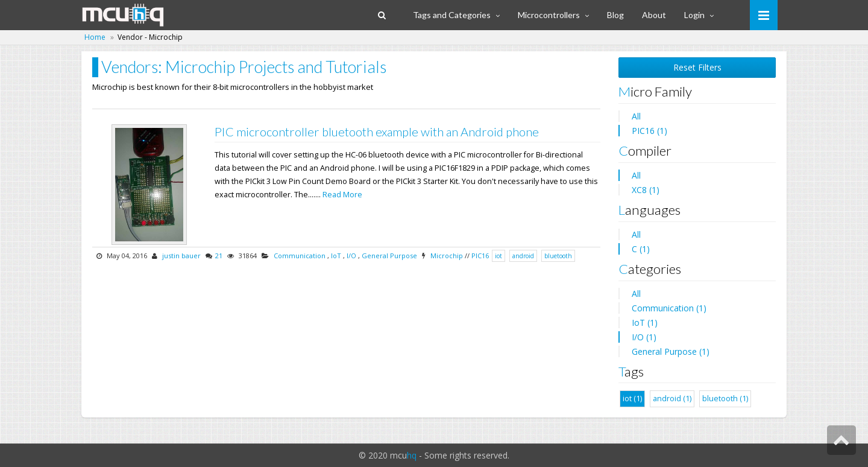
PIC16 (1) (649, 131)
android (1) (672, 399)
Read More (342, 195)
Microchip (447, 256)
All (636, 116)
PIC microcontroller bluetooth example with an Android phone (377, 132)
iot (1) (632, 399)
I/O (351, 256)
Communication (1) (669, 308)
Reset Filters (697, 67)
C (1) (641, 249)
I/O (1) (644, 337)
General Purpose (389, 256)
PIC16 (480, 256)
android (523, 256)
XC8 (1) (646, 190)
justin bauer (181, 256)
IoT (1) (645, 322)
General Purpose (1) (671, 351)
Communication (300, 256)
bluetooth (558, 256)
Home (95, 37)
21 (219, 256)
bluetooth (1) (725, 399)
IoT (336, 256)
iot (498, 256)
